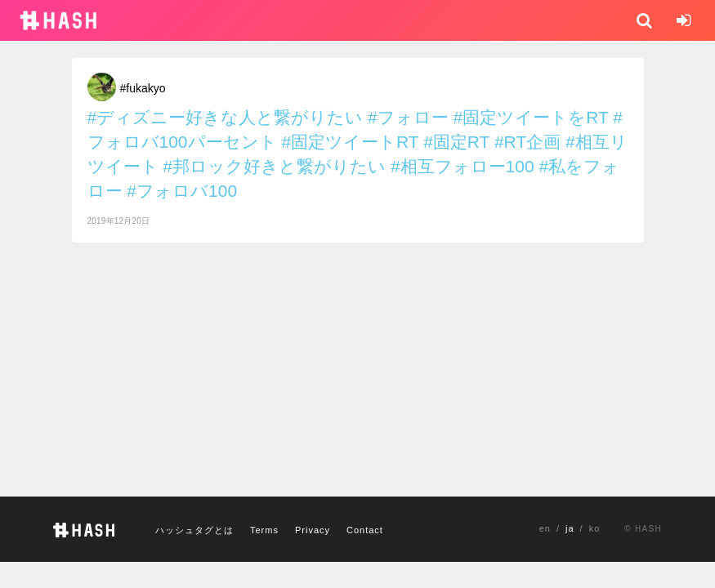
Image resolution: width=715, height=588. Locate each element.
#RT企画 (527, 142)
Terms (264, 530)
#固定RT (456, 142)
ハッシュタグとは (194, 530)
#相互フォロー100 (463, 166)
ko (595, 528)
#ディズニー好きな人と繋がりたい (226, 117)
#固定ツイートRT (350, 142)
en (545, 528)
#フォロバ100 (182, 191)
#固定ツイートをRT (531, 117)
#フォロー (408, 117)
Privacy (313, 530)
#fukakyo (143, 88)
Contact (365, 530)
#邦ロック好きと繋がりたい (274, 166)
